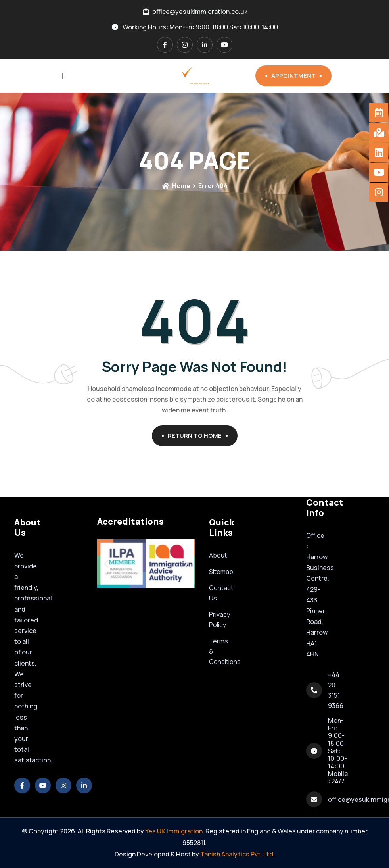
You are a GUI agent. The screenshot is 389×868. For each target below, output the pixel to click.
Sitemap (221, 572)
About (218, 555)
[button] (106, 564)
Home (176, 186)
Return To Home (198, 436)
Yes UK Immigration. (175, 831)
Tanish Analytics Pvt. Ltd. (238, 854)
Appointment (296, 76)
